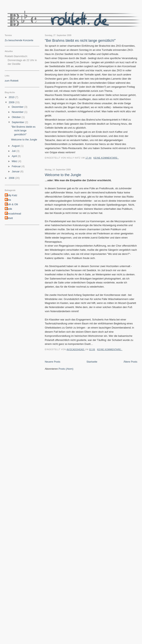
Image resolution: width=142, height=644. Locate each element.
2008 (12, 178)
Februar (17, 166)
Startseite (92, 362)
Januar (16, 171)
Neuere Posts (53, 362)
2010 (12, 97)
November (18, 112)
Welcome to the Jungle (63, 175)
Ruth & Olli (12, 204)
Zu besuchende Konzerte (19, 40)
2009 (12, 102)
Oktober (17, 117)
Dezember (18, 107)
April (15, 156)
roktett (9, 218)
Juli (14, 151)
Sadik (9, 209)
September (18, 122)
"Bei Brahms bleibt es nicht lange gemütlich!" (80, 41)
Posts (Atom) (66, 369)
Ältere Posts (130, 362)
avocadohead (13, 214)
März (15, 161)
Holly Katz (12, 195)
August (16, 146)
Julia (8, 200)
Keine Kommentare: (106, 158)
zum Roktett (12, 81)
